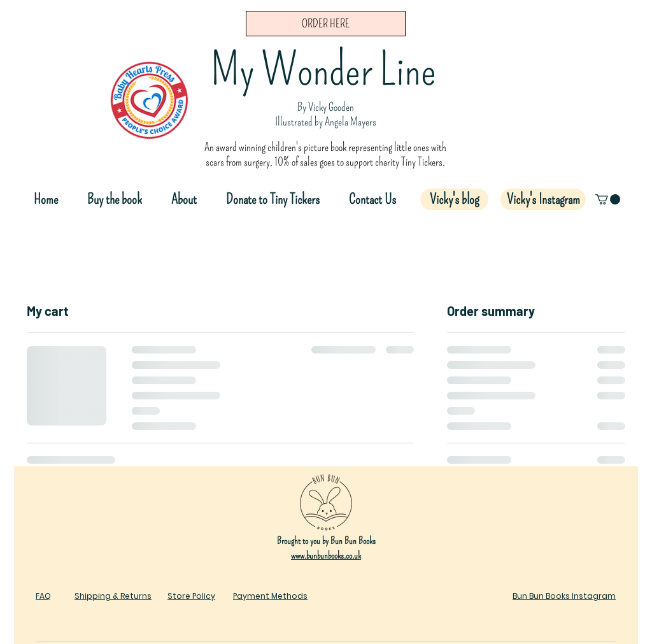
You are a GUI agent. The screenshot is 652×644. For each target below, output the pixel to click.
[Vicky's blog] (454, 199)
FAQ (43, 596)
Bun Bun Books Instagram (564, 596)
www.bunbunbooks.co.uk (326, 555)
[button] (608, 199)
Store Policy (191, 596)
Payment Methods (270, 596)
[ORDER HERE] (326, 24)
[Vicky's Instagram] (543, 199)
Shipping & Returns (113, 596)
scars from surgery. (240, 162)
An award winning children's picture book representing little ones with (325, 147)
